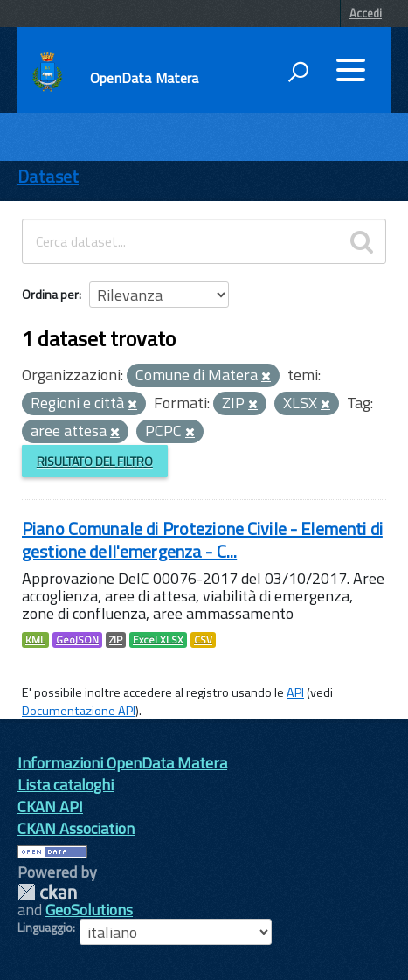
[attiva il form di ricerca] (298, 72)
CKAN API (50, 806)
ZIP (116, 640)
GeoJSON (77, 640)
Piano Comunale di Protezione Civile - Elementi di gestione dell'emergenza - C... (202, 540)
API (295, 692)
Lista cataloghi (66, 785)
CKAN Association (76, 828)
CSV (203, 640)
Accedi (366, 13)
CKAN (47, 892)
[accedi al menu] (350, 70)
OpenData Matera (144, 78)
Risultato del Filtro (95, 461)
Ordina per (50, 294)
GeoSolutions (89, 910)
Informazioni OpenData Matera (122, 763)
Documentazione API (79, 711)
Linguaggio (45, 928)
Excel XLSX (158, 640)
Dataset (48, 176)
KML (35, 640)
